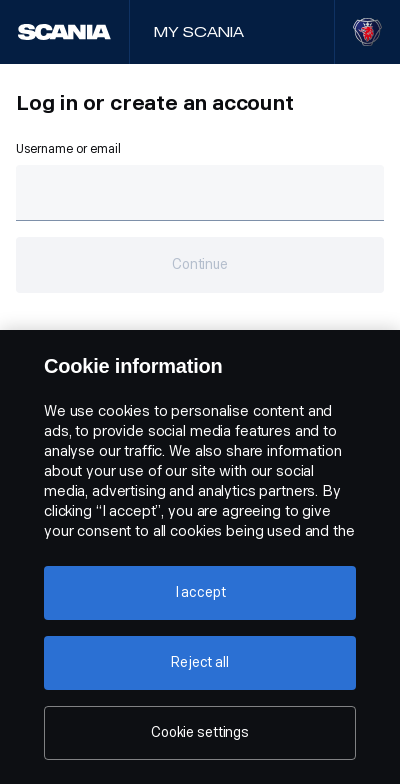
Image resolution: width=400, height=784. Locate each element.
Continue (200, 264)
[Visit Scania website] (367, 32)
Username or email (68, 149)
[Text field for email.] (200, 193)
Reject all (200, 662)
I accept (200, 592)
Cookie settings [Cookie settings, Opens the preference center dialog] (200, 732)
